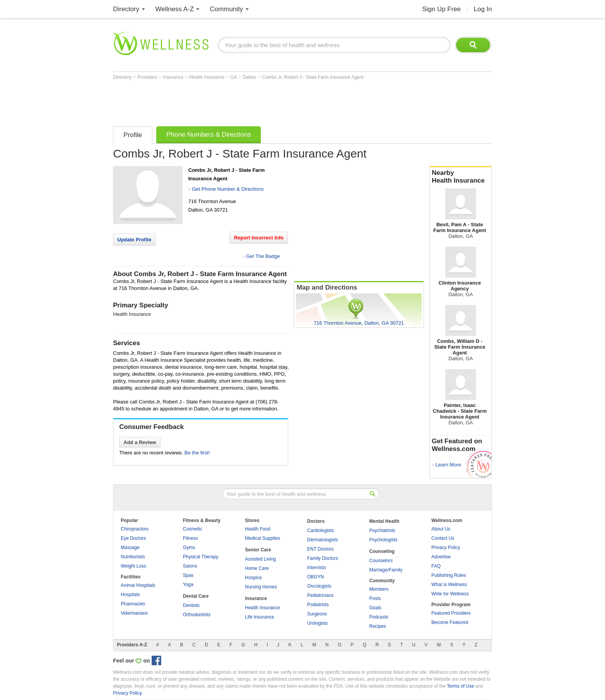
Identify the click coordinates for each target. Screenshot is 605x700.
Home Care (257, 568)
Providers (148, 77)
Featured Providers (451, 613)
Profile (133, 135)
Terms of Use (461, 686)
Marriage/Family (386, 570)
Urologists (317, 623)
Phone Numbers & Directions (209, 135)
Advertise (441, 557)
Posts (375, 598)
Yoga (188, 585)
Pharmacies (133, 604)
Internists (317, 568)
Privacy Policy (446, 547)
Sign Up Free (441, 9)
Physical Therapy (201, 557)
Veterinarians (134, 613)
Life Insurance (259, 617)
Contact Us (443, 538)
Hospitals (130, 595)
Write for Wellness (450, 594)
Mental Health (384, 521)
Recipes (378, 626)
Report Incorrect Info (259, 238)
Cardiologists (320, 531)
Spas (188, 575)
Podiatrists (318, 605)
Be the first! (197, 453)
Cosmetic (193, 529)
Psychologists (383, 540)
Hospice (253, 578)
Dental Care (196, 596)
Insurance (174, 77)
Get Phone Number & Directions (228, 189)
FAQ (436, 566)
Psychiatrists (382, 531)
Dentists (191, 605)
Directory (126, 9)
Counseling (382, 551)
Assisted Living (260, 559)
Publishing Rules (449, 575)
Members (379, 589)
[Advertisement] (253, 101)
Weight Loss (134, 566)
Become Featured (450, 622)
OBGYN (315, 577)
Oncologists (319, 586)
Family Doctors (323, 558)
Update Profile (134, 240)
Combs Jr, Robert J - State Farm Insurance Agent (313, 77)
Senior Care (258, 550)
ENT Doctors (320, 549)
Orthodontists (197, 615)
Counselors (381, 561)
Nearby (461, 177)
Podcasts (379, 617)
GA (234, 77)
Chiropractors (135, 529)
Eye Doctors (133, 538)
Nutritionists (133, 557)
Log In (483, 9)
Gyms (189, 547)
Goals (375, 608)
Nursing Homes (261, 587)
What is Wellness (449, 585)
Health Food (258, 529)
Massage (130, 547)
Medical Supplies (263, 538)
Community (226, 9)
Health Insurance (208, 77)
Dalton (250, 77)
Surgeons (317, 614)
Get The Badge (263, 256)
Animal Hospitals (138, 585)
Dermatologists (323, 540)
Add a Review (140, 442)
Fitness (190, 538)
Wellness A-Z (175, 9)
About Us (441, 529)
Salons (190, 566)
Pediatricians (320, 595)
